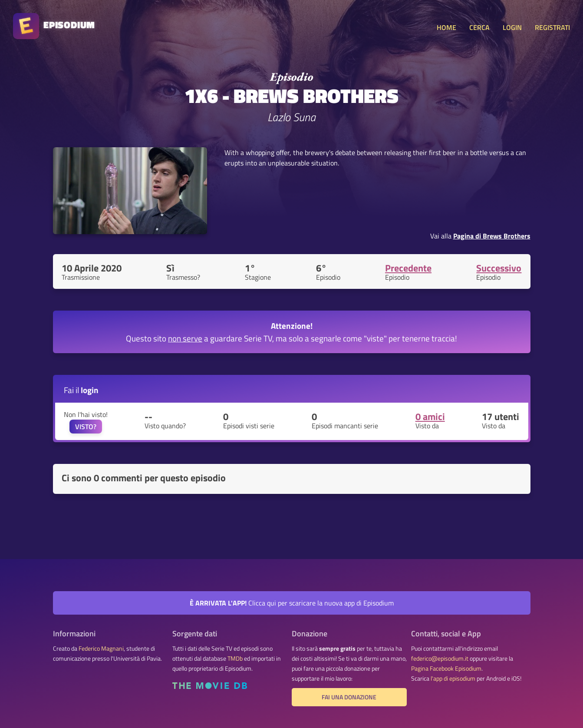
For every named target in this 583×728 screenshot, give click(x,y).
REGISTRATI (552, 27)
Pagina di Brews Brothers (492, 236)
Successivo (499, 268)
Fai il (81, 390)
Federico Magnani (101, 649)
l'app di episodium (453, 678)
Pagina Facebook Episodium (446, 668)
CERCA (479, 27)
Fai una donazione (349, 697)
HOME (446, 27)
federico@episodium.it (440, 659)
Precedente (408, 268)
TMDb (235, 659)
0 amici (430, 417)
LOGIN (512, 27)
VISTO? (86, 427)
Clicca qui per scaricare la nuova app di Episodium (292, 603)
